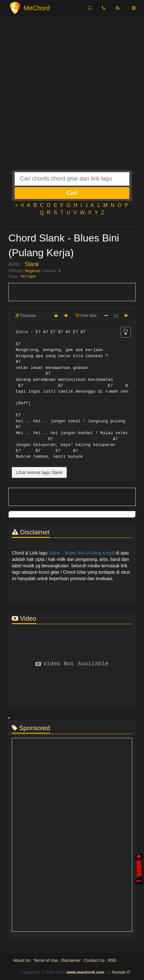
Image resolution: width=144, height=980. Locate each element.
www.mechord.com (85, 972)
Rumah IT (121, 972)
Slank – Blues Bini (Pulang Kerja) (81, 553)
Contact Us (94, 960)
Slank (32, 264)
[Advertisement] (72, 98)
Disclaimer (71, 960)
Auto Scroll (139, 860)
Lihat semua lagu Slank (39, 472)
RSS (112, 960)
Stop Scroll (139, 876)
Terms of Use (45, 960)
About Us (22, 960)
